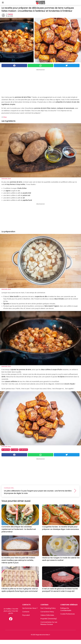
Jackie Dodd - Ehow (6, 178)
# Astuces (6, 450)
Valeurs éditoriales (47, 615)
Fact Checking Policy (48, 608)
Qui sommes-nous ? (30, 608)
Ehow (5, 117)
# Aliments (23, 450)
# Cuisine (15, 450)
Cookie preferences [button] (68, 614)
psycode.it (26, 615)
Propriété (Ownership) (49, 619)
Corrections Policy (47, 612)
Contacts (26, 612)
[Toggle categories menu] (3, 2)
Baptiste (11, 14)
